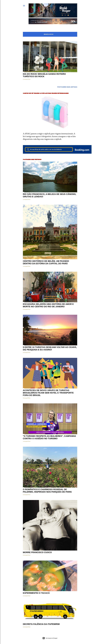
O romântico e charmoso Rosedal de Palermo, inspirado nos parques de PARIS (47, 491)
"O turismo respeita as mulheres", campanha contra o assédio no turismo (49, 437)
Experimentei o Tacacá (36, 593)
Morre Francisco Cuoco (37, 552)
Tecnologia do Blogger (50, 638)
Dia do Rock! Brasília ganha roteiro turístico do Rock (44, 75)
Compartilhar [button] (27, 79)
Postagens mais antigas (67, 87)
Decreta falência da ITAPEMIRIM (41, 624)
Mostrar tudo (70, 34)
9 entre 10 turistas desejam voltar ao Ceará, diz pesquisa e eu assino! (50, 348)
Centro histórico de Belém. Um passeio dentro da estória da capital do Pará (46, 262)
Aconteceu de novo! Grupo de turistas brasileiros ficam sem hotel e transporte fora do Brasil (48, 393)
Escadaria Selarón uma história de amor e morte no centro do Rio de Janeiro (48, 305)
